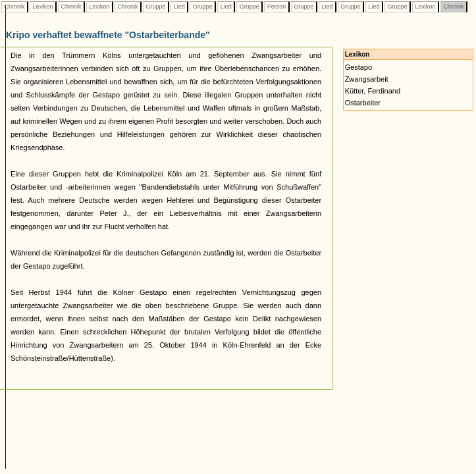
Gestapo (359, 67)
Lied (179, 7)
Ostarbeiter (363, 103)
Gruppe (156, 7)
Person (277, 7)
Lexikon (43, 7)
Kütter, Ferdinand (373, 91)
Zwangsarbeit (367, 79)
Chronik (14, 7)
